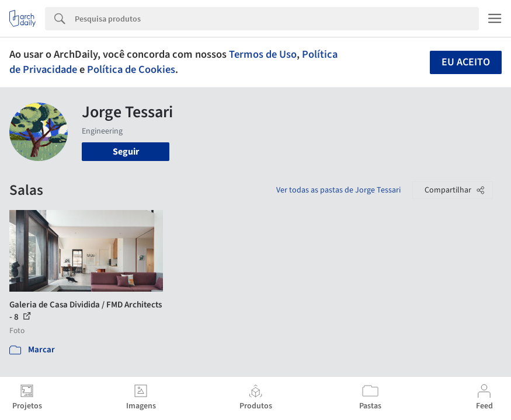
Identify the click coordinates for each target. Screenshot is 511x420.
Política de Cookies (131, 69)
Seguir (126, 152)
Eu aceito (466, 62)
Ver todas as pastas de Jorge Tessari (338, 190)
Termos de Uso (263, 54)
